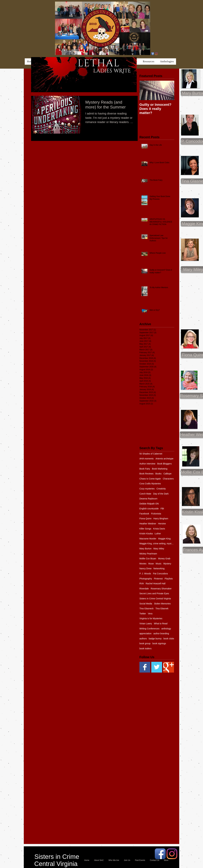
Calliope (168, 474)
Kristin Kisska (146, 534)
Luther (158, 534)
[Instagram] (156, 54)
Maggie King (164, 539)
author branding (161, 633)
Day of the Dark (161, 494)
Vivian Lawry (146, 624)
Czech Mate (145, 494)
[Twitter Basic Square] (157, 667)
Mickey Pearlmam (148, 554)
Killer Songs (145, 529)
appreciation (145, 633)
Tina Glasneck (146, 609)
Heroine (162, 524)
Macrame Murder (148, 539)
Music (159, 564)
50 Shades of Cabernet (151, 454)
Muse (151, 564)
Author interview (147, 464)
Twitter (143, 614)
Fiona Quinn (145, 519)
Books (159, 474)
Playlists (169, 579)
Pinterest (158, 579)
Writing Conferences (149, 629)
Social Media (146, 604)
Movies (143, 564)
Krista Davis (159, 529)
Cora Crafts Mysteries (150, 484)
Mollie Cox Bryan (148, 559)
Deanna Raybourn (148, 499)
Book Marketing (160, 469)
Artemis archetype (164, 459)
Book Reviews (146, 474)
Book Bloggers (164, 464)
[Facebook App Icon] (153, 54)
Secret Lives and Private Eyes (154, 593)
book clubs (169, 639)
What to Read (161, 624)
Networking (159, 568)
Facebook (144, 514)
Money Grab (164, 559)
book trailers (145, 649)
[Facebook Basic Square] (145, 667)
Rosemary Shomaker (161, 589)
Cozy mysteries (147, 489)
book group (145, 643)
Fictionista (156, 514)
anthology (166, 629)
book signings (159, 643)
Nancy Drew (145, 568)
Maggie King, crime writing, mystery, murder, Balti (157, 544)
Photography (146, 579)
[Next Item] (169, 90)
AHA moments (146, 459)
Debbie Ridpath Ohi (149, 504)
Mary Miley (159, 549)
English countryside (149, 509)
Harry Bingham (161, 519)
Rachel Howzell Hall (156, 584)
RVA (142, 584)
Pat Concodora (160, 574)
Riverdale (144, 589)
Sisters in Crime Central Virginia (155, 599)
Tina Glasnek (162, 609)
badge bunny (155, 639)
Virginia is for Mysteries (151, 618)
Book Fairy (145, 469)
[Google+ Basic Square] (169, 667)
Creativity (161, 489)
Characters (168, 479)
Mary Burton (145, 549)
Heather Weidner (148, 524)
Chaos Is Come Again (150, 479)
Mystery (167, 564)
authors (143, 639)
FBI (162, 509)
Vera (150, 614)
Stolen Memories (162, 604)
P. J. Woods (145, 574)
